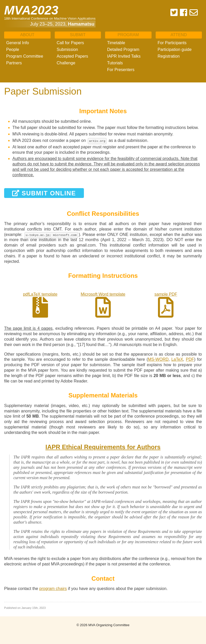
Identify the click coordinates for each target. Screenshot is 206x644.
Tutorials (115, 63)
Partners (14, 63)
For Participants (172, 43)
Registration (169, 56)
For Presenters (121, 70)
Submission (68, 49)
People (13, 49)
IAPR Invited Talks (124, 56)
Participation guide (175, 49)
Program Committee (25, 56)
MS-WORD (158, 359)
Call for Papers (70, 43)
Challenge (66, 63)
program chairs (53, 589)
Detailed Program (123, 49)
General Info (18, 43)
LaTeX (177, 359)
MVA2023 (31, 10)
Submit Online (44, 193)
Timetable (116, 43)
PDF (190, 359)
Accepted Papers (73, 56)
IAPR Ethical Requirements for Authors (103, 447)
